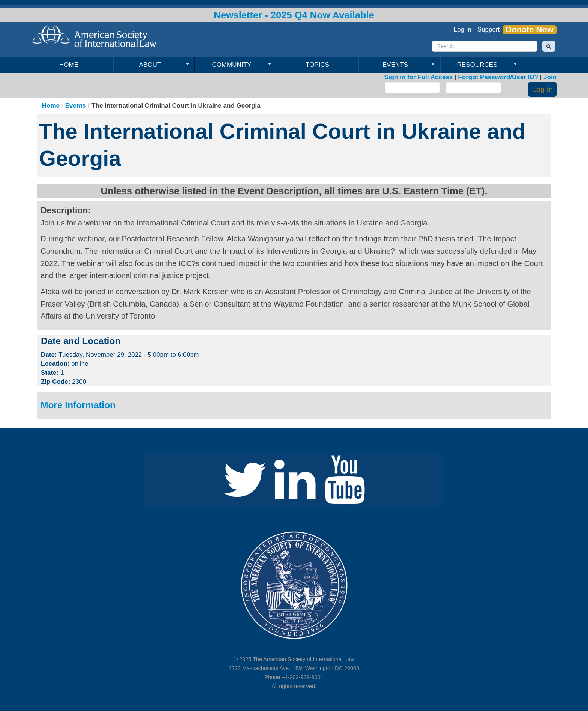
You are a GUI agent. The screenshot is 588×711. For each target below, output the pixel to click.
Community (233, 65)
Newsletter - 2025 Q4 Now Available (294, 15)
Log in (542, 89)
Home (69, 65)
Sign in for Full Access (419, 77)
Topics (317, 65)
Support (489, 29)
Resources (478, 65)
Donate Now (529, 30)
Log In (463, 29)
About (151, 65)
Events (397, 65)
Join (550, 77)
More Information (78, 405)
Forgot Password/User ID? (498, 77)
